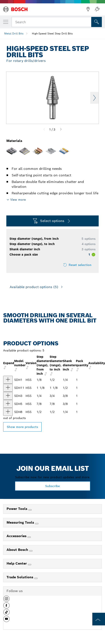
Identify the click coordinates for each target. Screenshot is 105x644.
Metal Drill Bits (14, 33)
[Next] (61, 129)
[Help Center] (30, 565)
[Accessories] (29, 537)
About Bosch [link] (18, 550)
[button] (6, 600)
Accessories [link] (17, 536)
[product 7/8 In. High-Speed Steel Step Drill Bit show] (8, 404)
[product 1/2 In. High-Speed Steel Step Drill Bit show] (8, 412)
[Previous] (44, 129)
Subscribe (52, 486)
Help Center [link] (17, 563)
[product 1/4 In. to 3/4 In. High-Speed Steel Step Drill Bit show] (8, 396)
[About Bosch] (31, 551)
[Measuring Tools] (37, 524)
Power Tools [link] (17, 509)
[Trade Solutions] (36, 578)
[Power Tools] (30, 510)
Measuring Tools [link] (21, 522)
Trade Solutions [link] (20, 577)
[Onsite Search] (97, 22)
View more (18, 200)
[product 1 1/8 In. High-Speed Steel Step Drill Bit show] (8, 388)
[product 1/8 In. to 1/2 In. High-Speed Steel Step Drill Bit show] (8, 380)
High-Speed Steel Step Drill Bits (52, 33)
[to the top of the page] (99, 619)
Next (94, 98)
